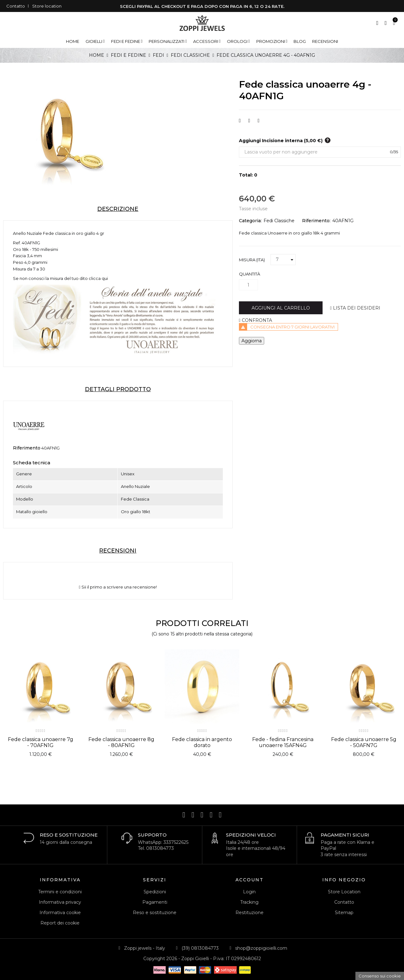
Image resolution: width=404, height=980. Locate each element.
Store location (47, 6)
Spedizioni (155, 892)
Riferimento (27, 448)
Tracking (249, 902)
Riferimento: (316, 221)
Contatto (16, 6)
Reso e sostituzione (155, 913)
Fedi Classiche (279, 221)
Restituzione (250, 913)
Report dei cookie (60, 923)
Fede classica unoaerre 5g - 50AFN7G (364, 742)
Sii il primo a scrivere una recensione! (118, 587)
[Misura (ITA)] (283, 260)
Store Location (344, 892)
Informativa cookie (60, 913)
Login (249, 892)
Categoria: (250, 221)
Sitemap (344, 913)
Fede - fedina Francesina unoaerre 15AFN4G (283, 742)
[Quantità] (248, 285)
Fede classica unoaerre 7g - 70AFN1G (41, 742)
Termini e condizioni (60, 892)
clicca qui (98, 278)
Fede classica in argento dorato (202, 742)
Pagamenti (155, 902)
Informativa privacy (60, 902)
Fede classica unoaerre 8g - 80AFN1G (121, 742)
